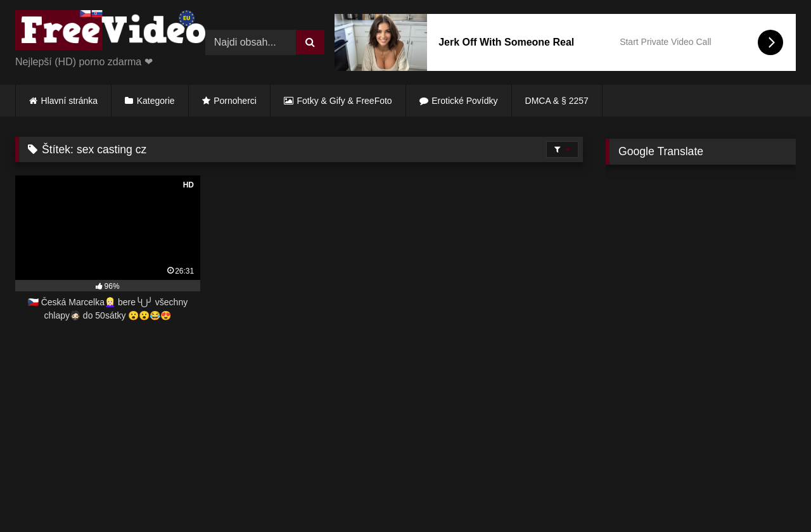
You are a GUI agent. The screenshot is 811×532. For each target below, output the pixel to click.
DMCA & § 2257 (557, 101)
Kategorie (156, 101)
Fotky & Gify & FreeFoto (345, 101)
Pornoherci (235, 101)
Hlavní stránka (69, 101)
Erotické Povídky (464, 101)
